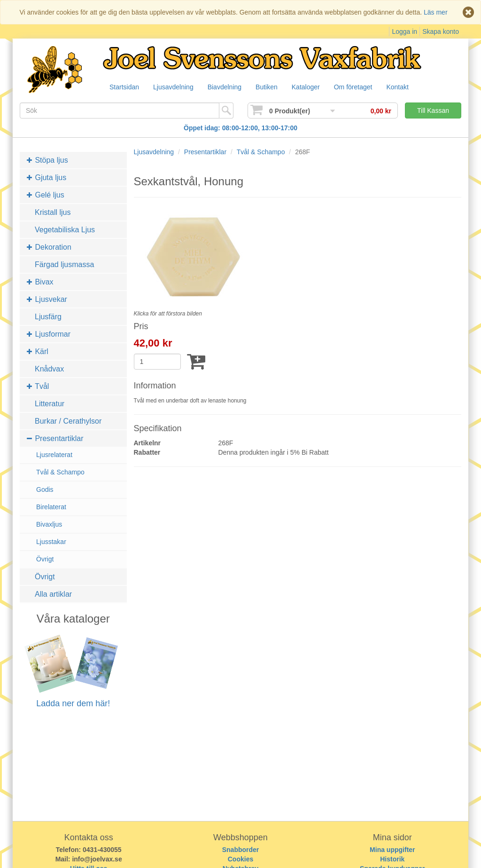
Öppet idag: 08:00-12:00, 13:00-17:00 (240, 128)
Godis (45, 489)
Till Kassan (433, 110)
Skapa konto (441, 32)
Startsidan (125, 87)
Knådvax (49, 369)
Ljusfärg (48, 317)
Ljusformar (49, 334)
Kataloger (314, 87)
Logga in (404, 32)
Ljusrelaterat (54, 455)
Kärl (38, 351)
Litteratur (50, 404)
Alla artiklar (53, 594)
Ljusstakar (51, 542)
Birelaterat (51, 507)
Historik (392, 859)
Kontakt (409, 87)
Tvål (38, 386)
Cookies (240, 859)
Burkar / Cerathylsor (68, 421)
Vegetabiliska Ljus (65, 230)
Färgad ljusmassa (64, 264)
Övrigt (45, 559)
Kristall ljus (53, 212)
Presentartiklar (55, 438)
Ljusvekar (47, 299)
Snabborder (241, 850)
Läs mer (436, 12)
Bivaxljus (49, 524)
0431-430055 (102, 850)
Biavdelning (229, 87)
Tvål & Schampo (60, 472)
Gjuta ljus (47, 178)
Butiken (273, 87)
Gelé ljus (46, 195)
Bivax (40, 282)
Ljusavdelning (176, 87)
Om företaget (363, 87)
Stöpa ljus (47, 160)
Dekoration (49, 247)
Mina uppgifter (392, 850)
